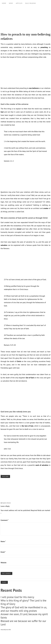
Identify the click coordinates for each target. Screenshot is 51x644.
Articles (19, 3)
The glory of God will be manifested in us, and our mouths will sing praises (24, 609)
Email (3, 552)
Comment (5, 520)
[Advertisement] (25, 18)
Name (3, 541)
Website (4, 563)
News (11, 3)
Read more (5, 476)
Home (4, 3)
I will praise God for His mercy (17, 597)
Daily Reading (30, 3)
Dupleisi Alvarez (7, 503)
